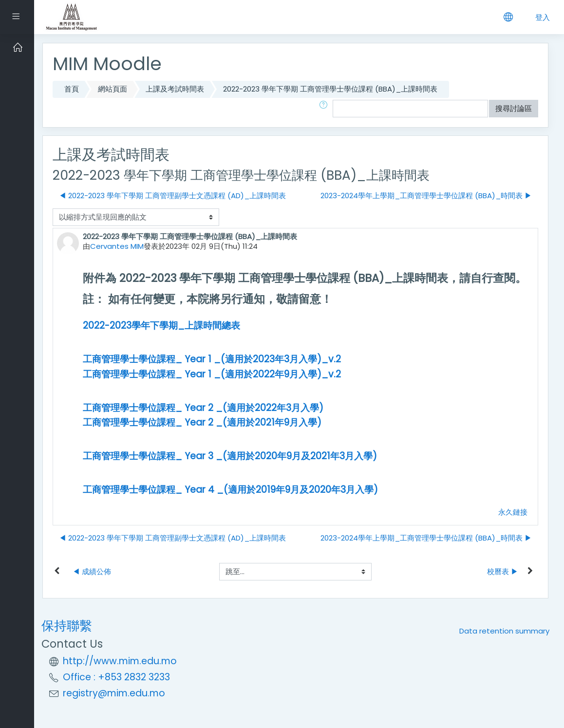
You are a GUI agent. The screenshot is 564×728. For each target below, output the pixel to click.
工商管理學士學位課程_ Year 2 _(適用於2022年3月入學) (203, 408)
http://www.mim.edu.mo (120, 661)
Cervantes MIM (117, 246)
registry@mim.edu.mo (114, 693)
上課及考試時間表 (175, 89)
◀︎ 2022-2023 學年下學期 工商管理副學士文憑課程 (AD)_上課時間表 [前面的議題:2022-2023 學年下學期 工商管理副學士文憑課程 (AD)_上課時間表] (172, 196)
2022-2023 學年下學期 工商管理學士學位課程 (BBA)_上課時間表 (330, 89)
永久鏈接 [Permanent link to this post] (513, 512)
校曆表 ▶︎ (503, 571)
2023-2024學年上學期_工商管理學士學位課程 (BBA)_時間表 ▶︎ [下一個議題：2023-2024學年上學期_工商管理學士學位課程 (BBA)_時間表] (426, 196)
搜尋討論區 (514, 108)
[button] (325, 109)
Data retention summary (504, 631)
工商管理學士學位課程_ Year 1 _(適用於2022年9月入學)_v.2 (212, 374)
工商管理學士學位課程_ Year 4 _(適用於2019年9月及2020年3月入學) (230, 490)
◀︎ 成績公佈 (92, 571)
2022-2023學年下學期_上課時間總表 (161, 326)
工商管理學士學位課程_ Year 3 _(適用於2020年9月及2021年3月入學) (230, 456)
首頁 (72, 89)
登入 (543, 17)
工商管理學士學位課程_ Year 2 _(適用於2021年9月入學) (202, 422)
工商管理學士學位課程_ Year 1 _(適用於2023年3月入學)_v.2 (212, 359)
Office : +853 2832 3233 (116, 677)
